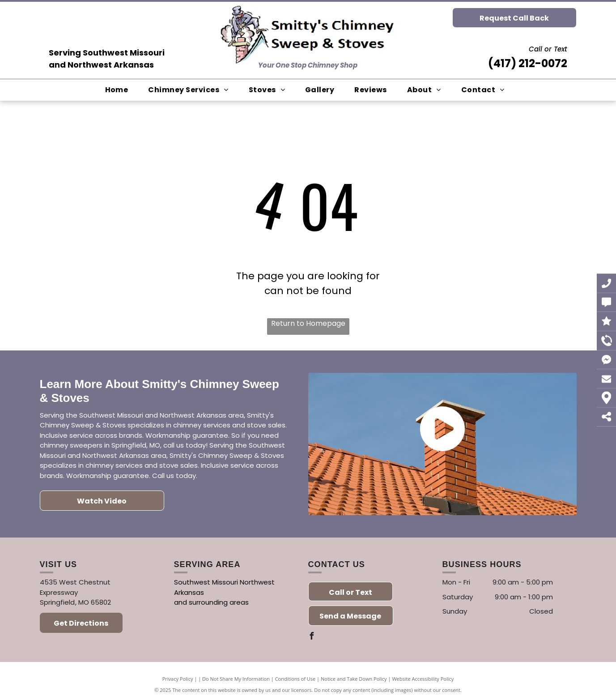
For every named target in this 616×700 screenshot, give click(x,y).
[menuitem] (120, 90)
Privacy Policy (178, 679)
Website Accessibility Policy (423, 679)
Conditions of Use (295, 679)
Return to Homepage (308, 323)
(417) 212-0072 (528, 63)
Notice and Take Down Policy (354, 679)
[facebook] (312, 637)
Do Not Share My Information (236, 679)
